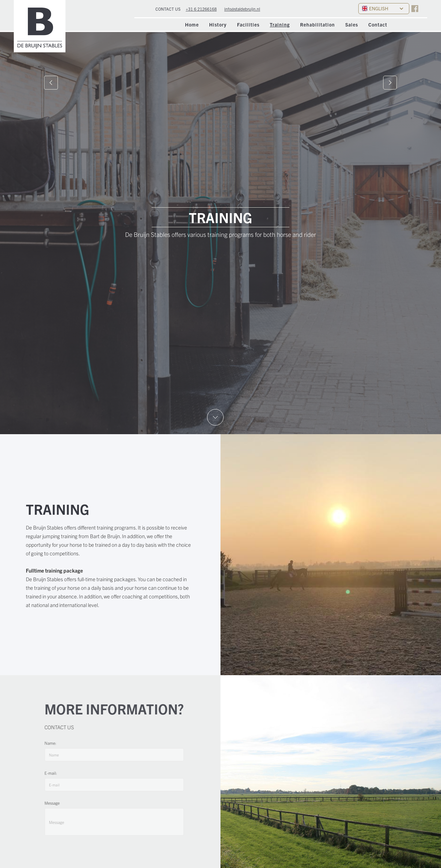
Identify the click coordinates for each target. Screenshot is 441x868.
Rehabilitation (317, 24)
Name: (53, 743)
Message (55, 803)
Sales (352, 24)
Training (280, 24)
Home (192, 24)
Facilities (248, 24)
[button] (384, 9)
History (218, 24)
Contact (378, 24)
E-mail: (54, 773)
